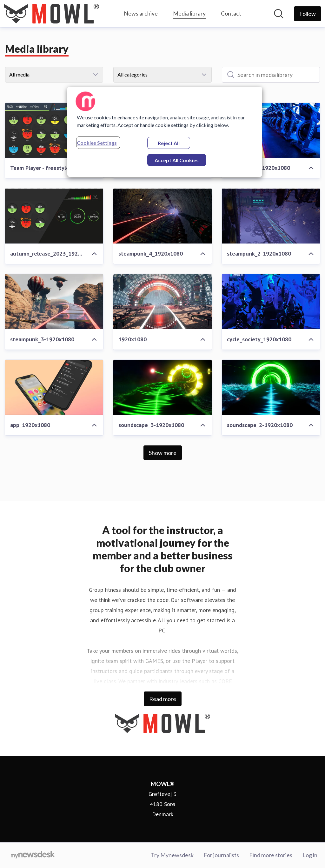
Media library (189, 13)
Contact (231, 13)
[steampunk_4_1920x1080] (162, 216)
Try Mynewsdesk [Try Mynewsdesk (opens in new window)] (172, 855)
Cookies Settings (97, 143)
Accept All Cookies (177, 160)
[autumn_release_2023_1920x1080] (54, 216)
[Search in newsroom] (279, 14)
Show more (163, 453)
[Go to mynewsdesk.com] (33, 855)
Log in (310, 855)
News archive (141, 13)
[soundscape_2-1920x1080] (271, 387)
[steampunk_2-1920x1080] (271, 216)
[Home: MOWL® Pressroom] (51, 14)
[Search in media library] (271, 75)
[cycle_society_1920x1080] (271, 302)
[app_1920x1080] (54, 387)
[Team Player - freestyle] (54, 130)
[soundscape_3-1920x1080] (162, 387)
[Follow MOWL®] (308, 14)
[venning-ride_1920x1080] (271, 130)
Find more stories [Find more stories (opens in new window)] (271, 855)
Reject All (169, 143)
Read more (163, 699)
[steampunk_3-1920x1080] (54, 302)
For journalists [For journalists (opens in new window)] (221, 855)
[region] (165, 132)
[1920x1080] (162, 302)
